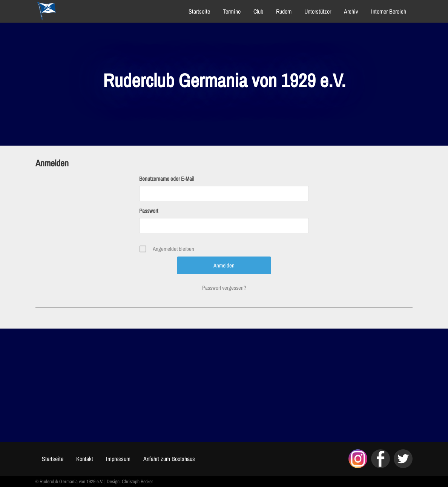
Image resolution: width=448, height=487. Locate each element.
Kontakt (85, 459)
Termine (232, 11)
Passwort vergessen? (224, 288)
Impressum (118, 459)
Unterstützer (318, 11)
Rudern (284, 11)
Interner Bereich (389, 11)
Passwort (149, 211)
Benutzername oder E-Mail (167, 179)
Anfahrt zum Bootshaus (169, 459)
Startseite (199, 11)
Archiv (351, 11)
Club (258, 11)
